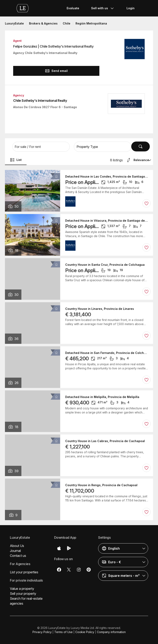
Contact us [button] (18, 556)
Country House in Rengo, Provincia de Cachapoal (101, 485)
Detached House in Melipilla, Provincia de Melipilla (102, 397)
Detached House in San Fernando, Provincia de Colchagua (107, 353)
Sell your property (23, 594)
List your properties (24, 572)
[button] (41, 147)
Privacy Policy (42, 632)
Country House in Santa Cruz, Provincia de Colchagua (105, 265)
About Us (17, 546)
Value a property (22, 589)
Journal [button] (15, 551)
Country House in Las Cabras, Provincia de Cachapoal (105, 441)
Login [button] (131, 8)
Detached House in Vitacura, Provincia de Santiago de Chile (107, 221)
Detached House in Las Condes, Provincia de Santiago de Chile (107, 177)
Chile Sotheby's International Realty (40, 101)
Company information (111, 632)
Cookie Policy (85, 632)
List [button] (16, 160)
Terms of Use (63, 632)
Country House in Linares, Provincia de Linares (100, 309)
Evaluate (73, 8)
